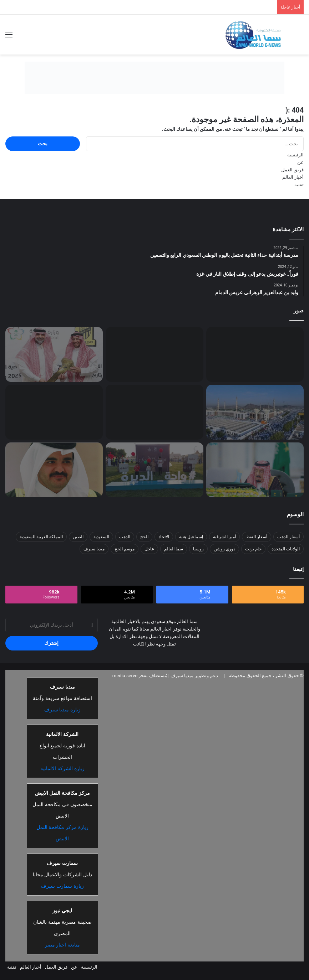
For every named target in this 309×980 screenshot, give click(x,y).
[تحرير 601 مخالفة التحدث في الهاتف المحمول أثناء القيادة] (54, 412)
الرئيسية (295, 155)
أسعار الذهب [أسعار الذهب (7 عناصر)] (288, 537)
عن (300, 162)
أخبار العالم (293, 177)
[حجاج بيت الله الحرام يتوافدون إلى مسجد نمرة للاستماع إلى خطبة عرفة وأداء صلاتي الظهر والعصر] (255, 412)
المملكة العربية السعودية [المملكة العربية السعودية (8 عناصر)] (41, 537)
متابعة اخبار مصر (63, 945)
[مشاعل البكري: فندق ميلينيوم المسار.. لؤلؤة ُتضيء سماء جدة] (255, 354)
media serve (125, 676)
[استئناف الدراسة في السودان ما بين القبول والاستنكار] (154, 354)
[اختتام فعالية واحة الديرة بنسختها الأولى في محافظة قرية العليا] (154, 470)
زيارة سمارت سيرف (62, 886)
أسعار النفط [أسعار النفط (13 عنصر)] (257, 537)
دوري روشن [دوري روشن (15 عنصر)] (224, 549)
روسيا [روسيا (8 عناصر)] (198, 549)
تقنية (299, 185)
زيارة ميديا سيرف (63, 710)
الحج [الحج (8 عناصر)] (144, 537)
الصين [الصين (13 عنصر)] (78, 537)
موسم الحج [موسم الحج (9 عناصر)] (125, 549)
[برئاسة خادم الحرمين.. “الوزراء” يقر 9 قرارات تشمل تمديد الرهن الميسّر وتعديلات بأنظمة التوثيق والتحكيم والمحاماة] (255, 470)
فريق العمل (292, 170)
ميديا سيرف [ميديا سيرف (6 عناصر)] (94, 549)
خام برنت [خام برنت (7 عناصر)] (253, 549)
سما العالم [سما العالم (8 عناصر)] (174, 549)
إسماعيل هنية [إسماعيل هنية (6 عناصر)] (191, 537)
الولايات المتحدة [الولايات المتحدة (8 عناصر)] (286, 549)
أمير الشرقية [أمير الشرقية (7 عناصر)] (224, 537)
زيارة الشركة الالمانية (62, 768)
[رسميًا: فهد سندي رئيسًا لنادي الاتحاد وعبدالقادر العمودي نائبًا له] (54, 354)
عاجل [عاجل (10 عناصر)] (149, 549)
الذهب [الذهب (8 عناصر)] (125, 537)
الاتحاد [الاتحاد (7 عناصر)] (164, 537)
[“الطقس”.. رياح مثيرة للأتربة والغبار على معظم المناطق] (154, 412)
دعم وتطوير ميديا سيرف (194, 676)
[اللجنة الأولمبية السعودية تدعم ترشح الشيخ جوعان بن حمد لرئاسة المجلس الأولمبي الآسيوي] (54, 470)
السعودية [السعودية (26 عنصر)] (101, 537)
